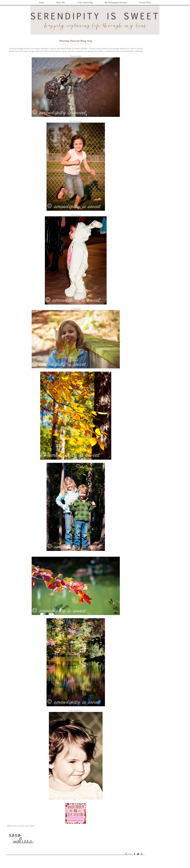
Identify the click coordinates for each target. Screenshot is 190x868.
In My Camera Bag (85, 2)
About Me (60, 2)
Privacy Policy (145, 2)
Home (42, 2)
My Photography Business (116, 2)
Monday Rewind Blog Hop (76, 41)
